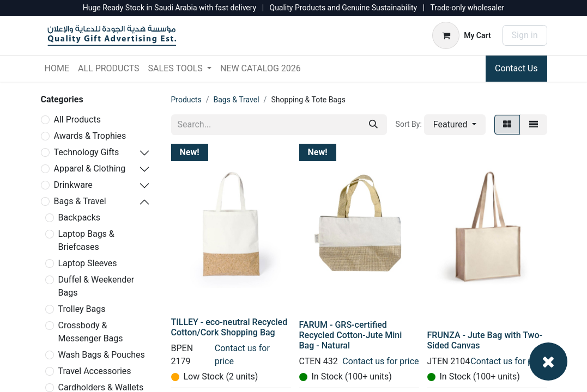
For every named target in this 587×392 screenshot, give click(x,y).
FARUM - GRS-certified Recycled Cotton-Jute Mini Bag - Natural (351, 335)
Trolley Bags (82, 309)
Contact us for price (380, 361)
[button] (455, 125)
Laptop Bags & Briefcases (86, 240)
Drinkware (73, 185)
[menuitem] (57, 69)
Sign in (525, 35)
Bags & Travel (80, 201)
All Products (77, 120)
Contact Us (516, 68)
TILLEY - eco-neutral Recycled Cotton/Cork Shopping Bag (229, 327)
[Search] (373, 125)
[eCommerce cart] (461, 35)
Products (186, 100)
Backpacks (80, 218)
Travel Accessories (95, 371)
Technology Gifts (87, 152)
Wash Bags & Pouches (102, 355)
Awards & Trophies (90, 136)
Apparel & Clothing (90, 169)
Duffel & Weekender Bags (96, 286)
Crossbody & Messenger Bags (91, 332)
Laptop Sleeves (88, 263)
